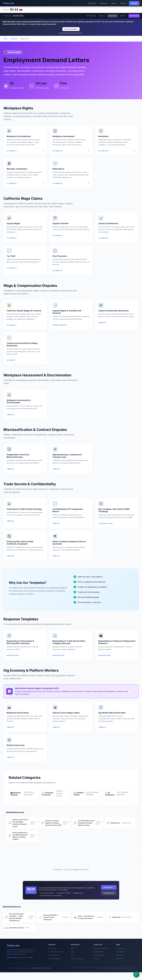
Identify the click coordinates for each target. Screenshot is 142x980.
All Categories (91, 16)
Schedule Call (109, 893)
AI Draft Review (99, 955)
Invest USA (120, 955)
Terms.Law (8, 3)
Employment (112, 16)
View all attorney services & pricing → (71, 33)
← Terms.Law (7, 16)
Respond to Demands (101, 948)
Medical (123, 16)
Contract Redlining (55, 959)
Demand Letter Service (56, 952)
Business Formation (77, 959)
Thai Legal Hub (121, 952)
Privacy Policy (36, 968)
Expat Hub (119, 959)
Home (6, 39)
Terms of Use (46, 968)
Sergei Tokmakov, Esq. (14, 957)
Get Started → (109, 887)
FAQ (72, 952)
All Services (52, 948)
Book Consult (134, 16)
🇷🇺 (21, 10)
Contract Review (54, 955)
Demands (14, 39)
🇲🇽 (16, 10)
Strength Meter (99, 952)
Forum (73, 955)
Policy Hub (120, 948)
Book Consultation (71, 29)
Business (102, 16)
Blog (72, 948)
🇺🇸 (12, 10)
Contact (134, 3)
